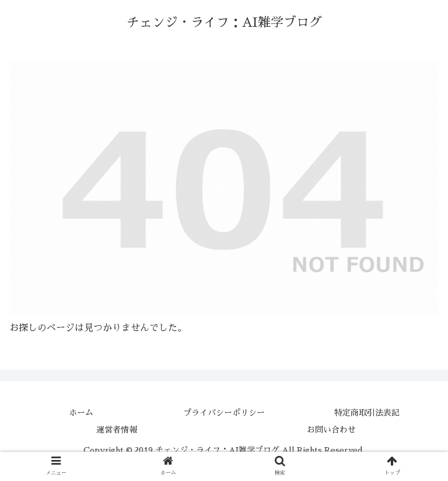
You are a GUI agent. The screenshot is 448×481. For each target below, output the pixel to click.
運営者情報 (117, 430)
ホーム (81, 413)
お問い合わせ (331, 430)
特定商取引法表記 (367, 413)
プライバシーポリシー (224, 413)
